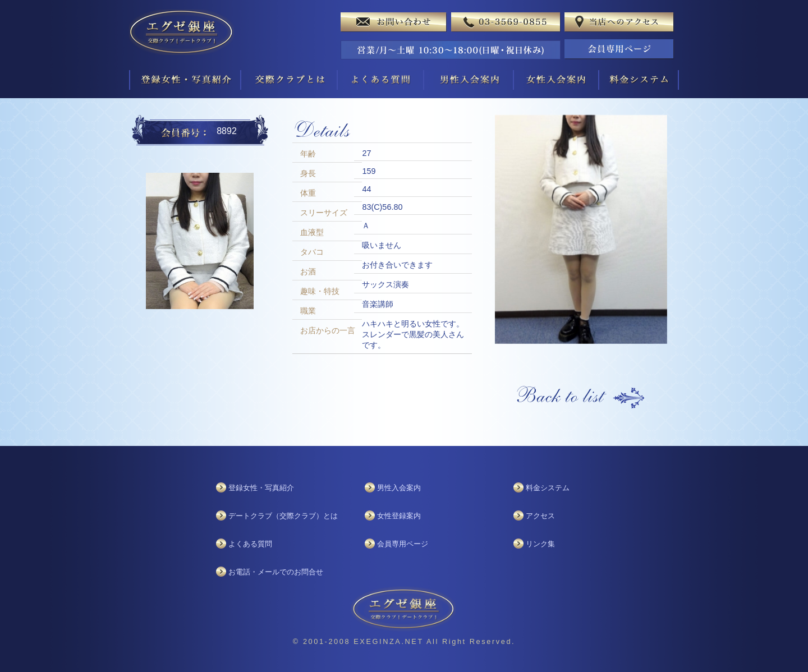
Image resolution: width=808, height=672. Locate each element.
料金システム (548, 488)
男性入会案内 (399, 488)
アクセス (540, 516)
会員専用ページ (403, 544)
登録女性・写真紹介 (261, 488)
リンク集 (540, 544)
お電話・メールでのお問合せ (276, 572)
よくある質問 (250, 544)
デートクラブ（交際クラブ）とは (283, 516)
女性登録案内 (399, 516)
